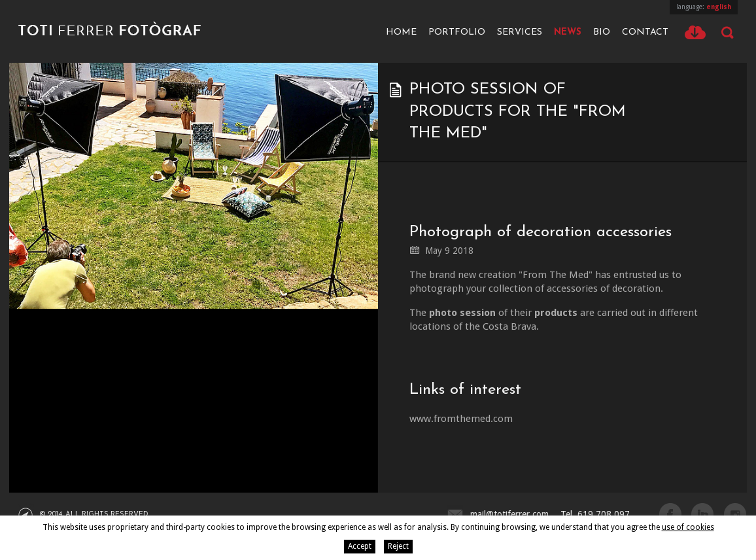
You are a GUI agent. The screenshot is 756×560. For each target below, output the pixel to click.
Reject (398, 546)
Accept (360, 546)
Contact (645, 32)
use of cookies (688, 527)
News (568, 32)
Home (401, 32)
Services (520, 32)
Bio (602, 32)
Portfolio (457, 32)
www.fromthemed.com (461, 419)
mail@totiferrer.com (509, 514)
